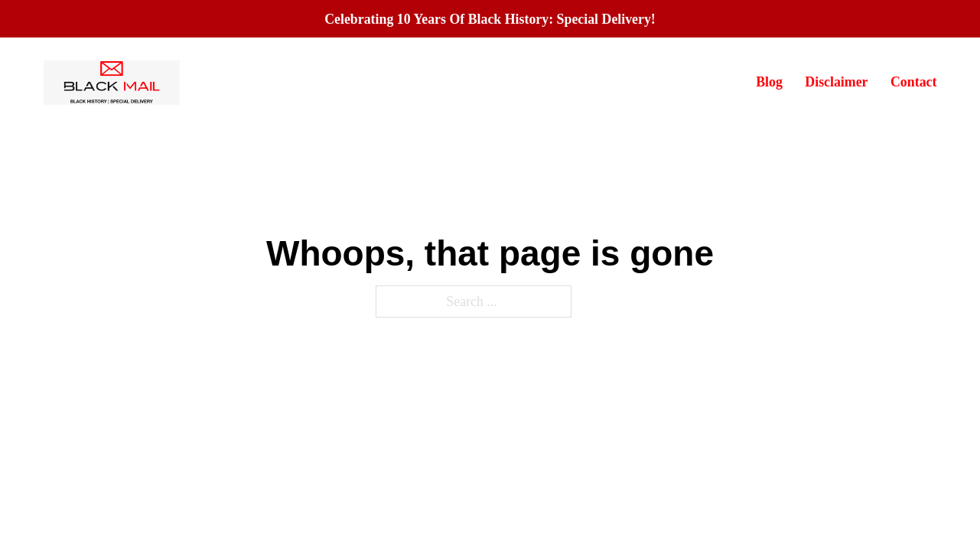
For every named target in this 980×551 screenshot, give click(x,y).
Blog (769, 82)
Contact (913, 82)
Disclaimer (836, 82)
